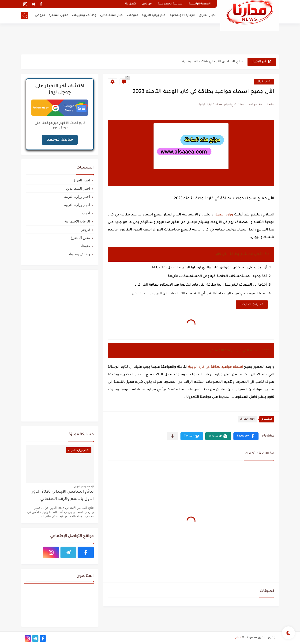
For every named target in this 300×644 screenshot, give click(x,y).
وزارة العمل (224, 215)
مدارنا (237, 638)
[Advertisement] (150, 39)
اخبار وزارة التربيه (77, 205)
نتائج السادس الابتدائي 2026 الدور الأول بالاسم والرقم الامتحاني (63, 496)
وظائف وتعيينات (84, 15)
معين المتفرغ (58, 15)
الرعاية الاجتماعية (183, 15)
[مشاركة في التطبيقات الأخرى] (172, 436)
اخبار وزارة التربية (154, 15)
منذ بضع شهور (82, 486)
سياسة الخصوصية (170, 4)
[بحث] (25, 16)
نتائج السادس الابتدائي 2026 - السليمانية (213, 62)
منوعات (133, 15)
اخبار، (86, 213)
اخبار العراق (207, 15)
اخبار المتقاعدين (112, 15)
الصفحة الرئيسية (200, 4)
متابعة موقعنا (60, 140)
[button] (246, 436)
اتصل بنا (131, 4)
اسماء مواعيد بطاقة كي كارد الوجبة (216, 367)
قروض (40, 15)
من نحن (147, 4)
